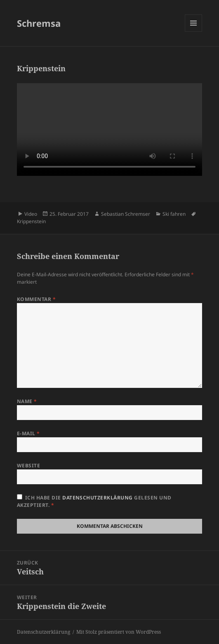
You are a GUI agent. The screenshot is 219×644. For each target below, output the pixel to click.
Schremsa (39, 23)
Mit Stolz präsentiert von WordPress (119, 632)
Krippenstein (31, 221)
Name (27, 401)
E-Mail (28, 433)
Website (28, 465)
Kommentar (36, 299)
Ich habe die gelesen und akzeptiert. (94, 501)
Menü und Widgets (194, 31)
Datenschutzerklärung (98, 498)
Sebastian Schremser (126, 214)
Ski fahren (174, 214)
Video (31, 214)
